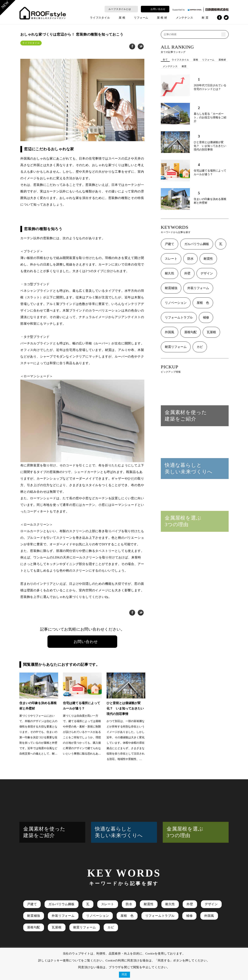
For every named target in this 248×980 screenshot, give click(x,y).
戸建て (170, 244)
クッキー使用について (66, 960)
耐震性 (208, 259)
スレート (171, 259)
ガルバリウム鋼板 (197, 244)
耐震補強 (171, 288)
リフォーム (141, 18)
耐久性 (170, 273)
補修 (206, 317)
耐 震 (205, 18)
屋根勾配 (190, 332)
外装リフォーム (198, 288)
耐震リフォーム (176, 347)
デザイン (207, 273)
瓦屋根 (211, 332)
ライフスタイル (100, 18)
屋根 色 (203, 303)
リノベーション (176, 303)
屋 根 (122, 18)
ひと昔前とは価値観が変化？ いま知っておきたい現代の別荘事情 (210, 146)
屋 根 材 (162, 18)
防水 (190, 259)
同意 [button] (125, 974)
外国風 (170, 332)
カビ (200, 347)
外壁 (187, 273)
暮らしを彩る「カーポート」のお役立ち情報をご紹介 (210, 117)
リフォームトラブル (179, 317)
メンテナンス (185, 18)
